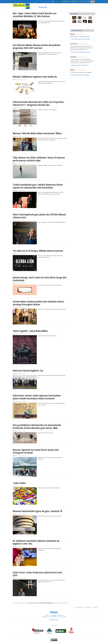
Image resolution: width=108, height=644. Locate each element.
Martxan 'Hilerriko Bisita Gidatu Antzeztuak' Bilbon (37, 133)
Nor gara (95, 607)
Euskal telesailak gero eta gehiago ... (81, 75)
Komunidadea (66, 1)
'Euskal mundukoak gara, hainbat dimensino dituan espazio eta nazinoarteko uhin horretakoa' (38, 186)
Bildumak (75, 1)
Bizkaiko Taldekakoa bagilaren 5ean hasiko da (35, 77)
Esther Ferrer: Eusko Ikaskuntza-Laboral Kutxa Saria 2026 (37, 574)
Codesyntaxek (52, 642)
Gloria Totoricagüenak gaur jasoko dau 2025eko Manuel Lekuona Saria (39, 216)
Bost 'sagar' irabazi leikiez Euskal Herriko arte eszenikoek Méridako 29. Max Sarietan (35, 15)
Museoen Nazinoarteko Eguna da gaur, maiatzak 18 (37, 511)
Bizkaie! (72, 34)
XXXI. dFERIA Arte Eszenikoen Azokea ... (81, 39)
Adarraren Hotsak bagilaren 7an (28, 370)
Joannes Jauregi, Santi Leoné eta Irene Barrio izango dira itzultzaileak (40, 279)
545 (41, 603)
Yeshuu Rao (73, 57)
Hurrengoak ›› (50, 603)
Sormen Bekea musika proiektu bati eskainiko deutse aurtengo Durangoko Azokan (38, 303)
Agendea (83, 1)
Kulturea (43, 7)
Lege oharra (87, 607)
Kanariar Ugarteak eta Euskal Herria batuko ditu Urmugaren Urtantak (36, 451)
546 (43, 603)
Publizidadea (79, 607)
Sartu (93, 2)
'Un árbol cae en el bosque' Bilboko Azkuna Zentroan (38, 251)
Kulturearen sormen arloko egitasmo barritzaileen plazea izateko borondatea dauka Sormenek (37, 397)
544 (39, 603)
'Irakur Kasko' (19, 483)
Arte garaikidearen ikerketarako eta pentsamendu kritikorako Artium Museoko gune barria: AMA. (37, 426)
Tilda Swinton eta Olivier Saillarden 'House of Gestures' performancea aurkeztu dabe (39, 159)
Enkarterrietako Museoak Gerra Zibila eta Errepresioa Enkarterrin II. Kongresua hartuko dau (38, 103)
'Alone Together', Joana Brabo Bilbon (30, 331)
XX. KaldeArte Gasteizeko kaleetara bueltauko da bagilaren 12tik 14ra (36, 542)
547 (45, 603)
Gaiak (58, 1)
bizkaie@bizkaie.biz (54, 620)
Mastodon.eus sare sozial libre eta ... (81, 65)
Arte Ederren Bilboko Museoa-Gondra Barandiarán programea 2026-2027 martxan (37, 47)
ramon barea (74, 44)
